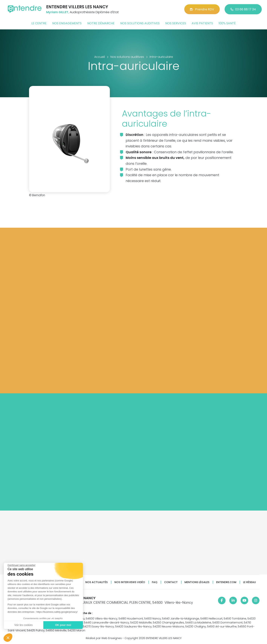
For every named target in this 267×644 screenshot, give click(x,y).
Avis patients (202, 23)
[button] (8, 638)
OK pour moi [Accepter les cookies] (63, 625)
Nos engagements (67, 23)
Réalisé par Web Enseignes (104, 638)
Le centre (39, 23)
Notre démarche (101, 23)
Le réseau (249, 582)
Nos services (176, 23)
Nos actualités (96, 582)
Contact (171, 582)
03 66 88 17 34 (243, 9)
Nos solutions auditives (140, 23)
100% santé (227, 23)
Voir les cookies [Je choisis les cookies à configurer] (23, 625)
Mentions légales (197, 582)
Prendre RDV (202, 9)
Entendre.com (226, 582)
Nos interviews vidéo (130, 582)
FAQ (155, 582)
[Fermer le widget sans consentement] (21, 565)
